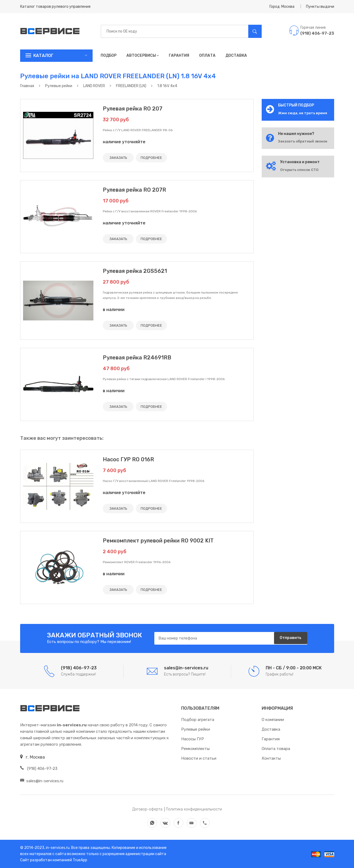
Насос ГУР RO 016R (128, 459)
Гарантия (179, 56)
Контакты (271, 758)
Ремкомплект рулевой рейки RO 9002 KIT (158, 541)
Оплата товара (276, 749)
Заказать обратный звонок (303, 141)
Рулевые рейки (196, 729)
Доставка (236, 56)
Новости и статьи (199, 758)
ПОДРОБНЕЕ (155, 158)
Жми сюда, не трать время (303, 113)
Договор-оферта (147, 809)
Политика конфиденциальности (194, 809)
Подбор (109, 56)
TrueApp (80, 860)
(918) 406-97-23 (39, 769)
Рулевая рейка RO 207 (133, 109)
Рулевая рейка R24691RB (137, 358)
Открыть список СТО (299, 170)
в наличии (114, 310)
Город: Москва (282, 7)
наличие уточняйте (124, 142)
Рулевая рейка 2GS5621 (135, 271)
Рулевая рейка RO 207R (134, 190)
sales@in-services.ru (42, 781)
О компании (273, 720)
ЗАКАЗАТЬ (119, 158)
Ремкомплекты (195, 749)
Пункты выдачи (320, 7)
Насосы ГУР (193, 739)
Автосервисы (143, 56)
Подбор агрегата (198, 720)
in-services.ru (57, 848)
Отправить (288, 639)
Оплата (207, 56)
